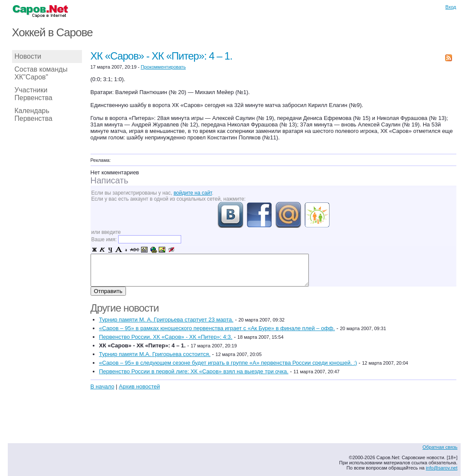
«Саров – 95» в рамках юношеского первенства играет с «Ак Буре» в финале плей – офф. (217, 328)
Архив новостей (139, 386)
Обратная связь (440, 447)
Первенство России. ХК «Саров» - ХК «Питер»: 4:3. (166, 337)
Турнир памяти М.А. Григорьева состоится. (155, 354)
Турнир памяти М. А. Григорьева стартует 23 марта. (166, 320)
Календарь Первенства (34, 115)
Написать (110, 180)
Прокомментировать (163, 67)
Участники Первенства (34, 94)
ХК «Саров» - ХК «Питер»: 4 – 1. (162, 56)
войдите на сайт (193, 193)
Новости (28, 56)
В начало (102, 386)
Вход (451, 7)
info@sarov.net (441, 468)
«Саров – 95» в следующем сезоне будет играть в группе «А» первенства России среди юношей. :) (228, 363)
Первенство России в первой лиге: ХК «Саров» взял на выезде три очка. (194, 371)
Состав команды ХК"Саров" (41, 73)
